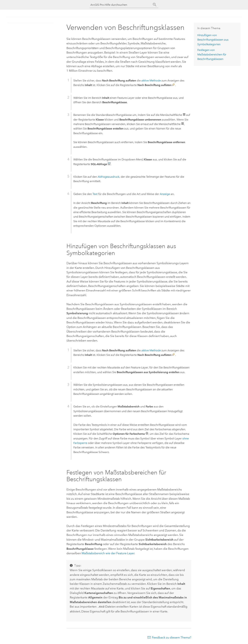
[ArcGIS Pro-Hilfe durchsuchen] (121, 5)
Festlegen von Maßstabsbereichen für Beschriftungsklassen (212, 55)
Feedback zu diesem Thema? (172, 637)
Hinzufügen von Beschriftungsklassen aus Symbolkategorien (213, 40)
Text (95, 194)
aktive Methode (151, 81)
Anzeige (165, 194)
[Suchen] (155, 5)
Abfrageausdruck (108, 177)
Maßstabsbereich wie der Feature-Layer (108, 553)
